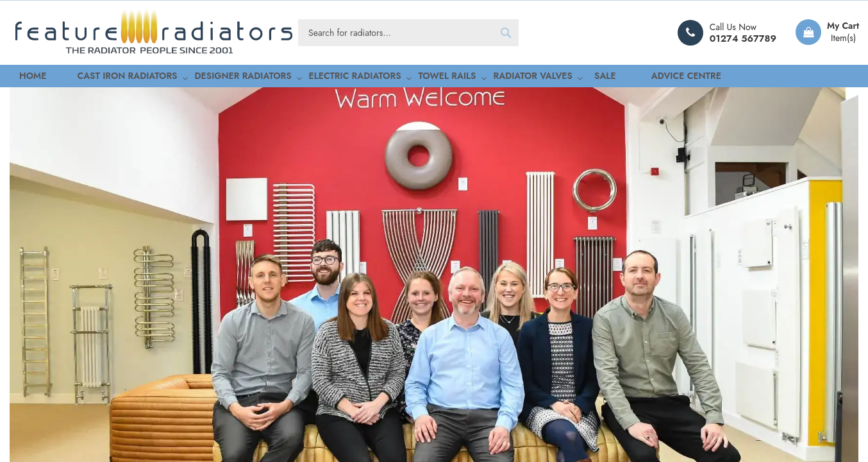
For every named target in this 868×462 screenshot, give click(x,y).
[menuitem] (98, 78)
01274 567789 (743, 38)
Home (21, 130)
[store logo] (154, 33)
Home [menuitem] (22, 77)
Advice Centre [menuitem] (588, 77)
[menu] (434, 78)
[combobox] (408, 33)
